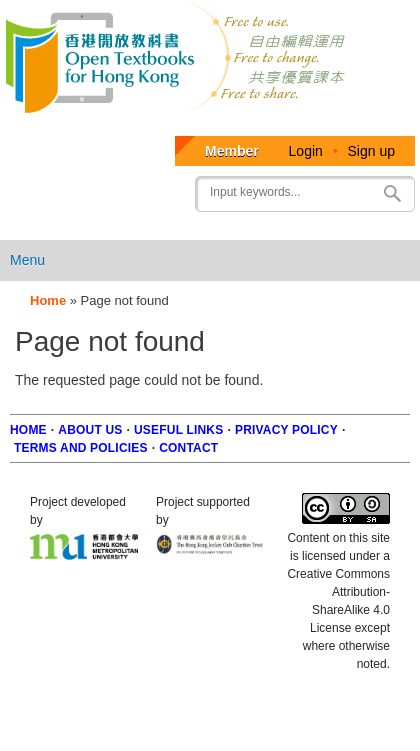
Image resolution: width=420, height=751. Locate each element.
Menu (27, 260)
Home (48, 300)
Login (306, 151)
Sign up (371, 151)
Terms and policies (81, 448)
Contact (188, 448)
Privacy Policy (286, 430)
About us (90, 430)
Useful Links (178, 430)
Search (392, 193)
